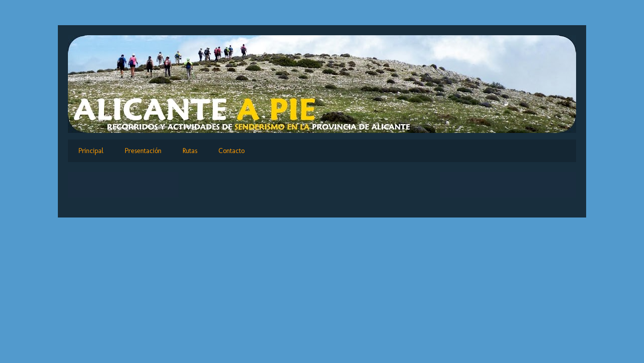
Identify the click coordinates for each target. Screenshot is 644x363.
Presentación (143, 151)
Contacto (231, 151)
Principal (91, 151)
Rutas (190, 151)
